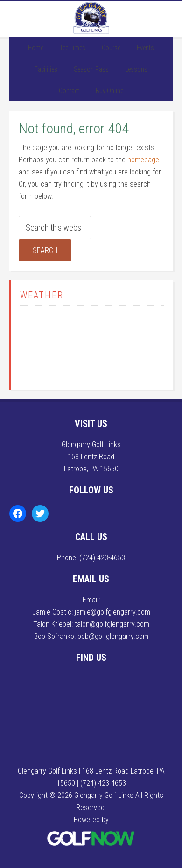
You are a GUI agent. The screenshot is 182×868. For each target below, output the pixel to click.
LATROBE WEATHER (92, 346)
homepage (143, 160)
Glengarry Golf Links (91, 18)
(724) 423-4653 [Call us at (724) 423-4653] (102, 558)
